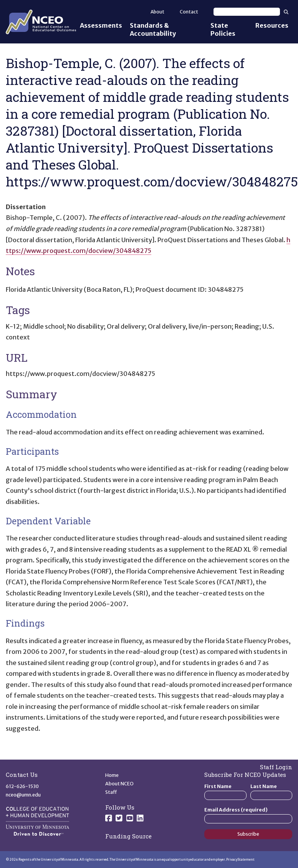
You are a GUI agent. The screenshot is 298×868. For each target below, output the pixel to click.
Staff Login (276, 767)
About (157, 12)
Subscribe (248, 834)
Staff (111, 792)
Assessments (101, 25)
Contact (189, 12)
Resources (272, 25)
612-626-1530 (22, 786)
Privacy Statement (240, 860)
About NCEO (119, 784)
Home (112, 775)
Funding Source (128, 836)
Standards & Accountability (153, 29)
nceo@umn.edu (23, 795)
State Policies (223, 29)
